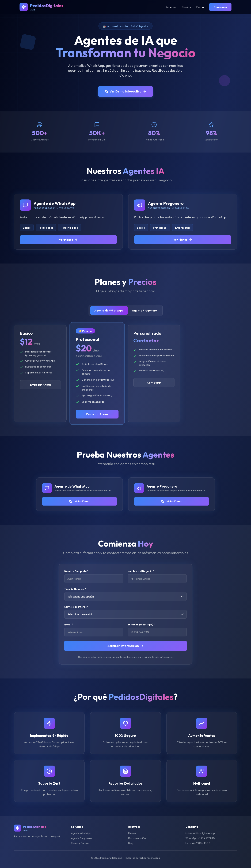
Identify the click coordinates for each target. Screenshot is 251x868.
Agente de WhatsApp (109, 310)
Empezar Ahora (40, 385)
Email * (69, 625)
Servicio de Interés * (76, 607)
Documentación (137, 838)
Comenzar (220, 7)
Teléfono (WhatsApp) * (141, 625)
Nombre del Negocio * (141, 571)
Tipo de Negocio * (75, 589)
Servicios (171, 7)
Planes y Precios (80, 843)
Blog (131, 843)
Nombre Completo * (76, 571)
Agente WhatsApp (81, 833)
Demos (132, 833)
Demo (200, 7)
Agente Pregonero (144, 310)
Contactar (154, 383)
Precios (186, 7)
